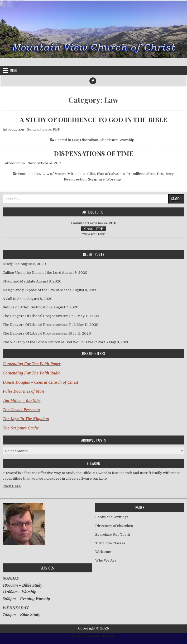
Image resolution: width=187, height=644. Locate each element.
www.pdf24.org (93, 234)
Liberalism (89, 140)
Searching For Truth (112, 534)
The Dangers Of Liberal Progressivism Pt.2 (39, 325)
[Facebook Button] (93, 81)
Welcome (103, 552)
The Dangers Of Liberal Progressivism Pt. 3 (40, 316)
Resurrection (75, 179)
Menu (13, 71)
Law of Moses (54, 174)
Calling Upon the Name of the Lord (32, 273)
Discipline (11, 264)
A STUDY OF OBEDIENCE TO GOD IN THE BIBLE (93, 119)
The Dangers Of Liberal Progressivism (35, 333)
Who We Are (106, 560)
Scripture (96, 179)
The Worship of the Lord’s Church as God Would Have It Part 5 (55, 342)
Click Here (12, 486)
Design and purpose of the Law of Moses (37, 290)
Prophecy (165, 174)
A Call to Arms (15, 299)
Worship (127, 140)
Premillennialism (141, 174)
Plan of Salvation (111, 174)
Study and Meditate (19, 281)
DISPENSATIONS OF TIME (94, 153)
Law (75, 140)
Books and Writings (112, 517)
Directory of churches (114, 526)
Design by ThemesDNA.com (93, 636)
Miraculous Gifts (81, 174)
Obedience (109, 140)
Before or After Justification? (28, 307)
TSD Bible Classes (110, 543)
